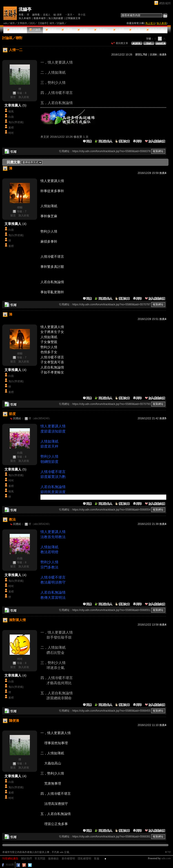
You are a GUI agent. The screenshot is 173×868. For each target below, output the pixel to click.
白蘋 (11, 117)
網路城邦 (165, 3)
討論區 (35, 29)
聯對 (19, 38)
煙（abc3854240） (40, 418)
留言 (13, 97)
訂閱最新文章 (73, 18)
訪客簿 (134, 29)
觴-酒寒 (58, 15)
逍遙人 (47, 15)
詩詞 (32, 23)
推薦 (163, 55)
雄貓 (20, 207)
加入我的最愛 (56, 18)
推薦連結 (101, 29)
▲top (168, 852)
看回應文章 (120, 43)
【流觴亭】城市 (46, 23)
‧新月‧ (70, 15)
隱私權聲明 (84, 859)
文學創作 (22, 23)
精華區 (51, 29)
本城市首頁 (15, 29)
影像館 (83, 29)
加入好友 (24, 97)
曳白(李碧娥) (16, 122)
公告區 (119, 29)
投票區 (67, 29)
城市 (12, 23)
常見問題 (40, 859)
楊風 (11, 111)
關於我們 (27, 859)
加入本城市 (25, 18)
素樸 (11, 128)
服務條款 (53, 859)
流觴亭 (25, 9)
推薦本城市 (40, 18)
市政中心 (155, 29)
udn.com (166, 858)
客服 (97, 859)
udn (5, 23)
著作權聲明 (68, 859)
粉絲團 (10, 865)
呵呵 (11, 133)
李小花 (82, 15)
